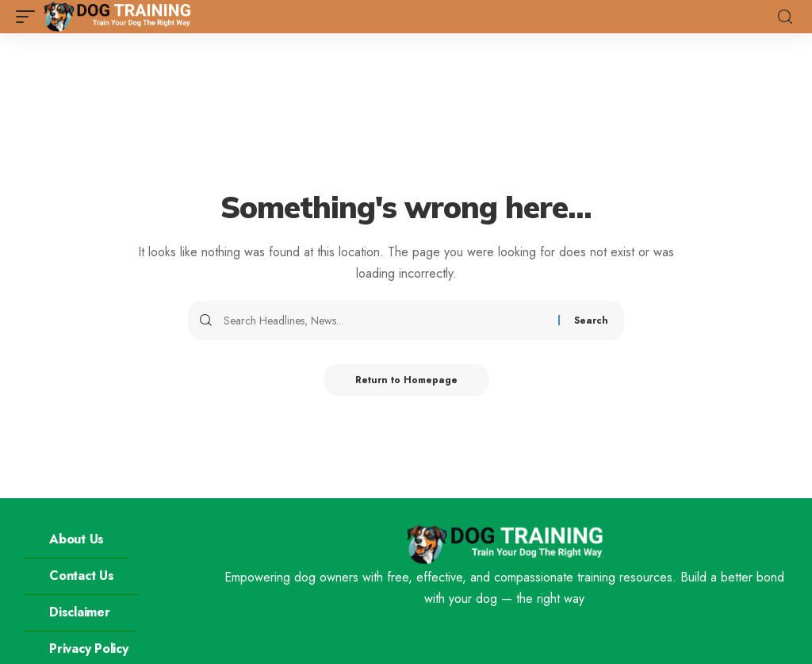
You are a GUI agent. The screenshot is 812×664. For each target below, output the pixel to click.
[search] (785, 17)
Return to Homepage (406, 380)
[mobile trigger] (29, 17)
